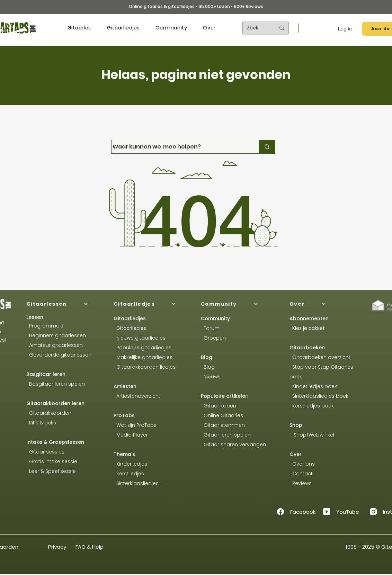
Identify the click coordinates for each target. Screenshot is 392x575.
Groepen (213, 338)
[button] (79, 28)
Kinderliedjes (130, 464)
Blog (207, 357)
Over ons (302, 464)
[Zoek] (256, 28)
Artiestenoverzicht (137, 396)
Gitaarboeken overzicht (320, 357)
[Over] (328, 304)
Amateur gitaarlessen (55, 345)
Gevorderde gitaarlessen (59, 355)
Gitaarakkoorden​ (49, 413)
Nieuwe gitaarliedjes (140, 338)
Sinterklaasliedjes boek (320, 396)
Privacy (57, 547)
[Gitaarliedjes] (152, 304)
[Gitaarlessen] (64, 304)
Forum (210, 328)
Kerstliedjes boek (312, 406)
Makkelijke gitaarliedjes (143, 357)
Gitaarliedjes (131, 328)
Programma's (45, 326)
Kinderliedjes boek (313, 386)
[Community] (239, 304)
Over (296, 454)
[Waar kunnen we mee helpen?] (178, 147)
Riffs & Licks (41, 423)
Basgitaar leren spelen (56, 384)
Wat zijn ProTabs (135, 425)
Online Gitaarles (223, 415)
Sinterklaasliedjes (136, 483)
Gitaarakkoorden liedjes (145, 367)
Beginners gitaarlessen (56, 335)
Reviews (301, 483)
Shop (296, 425)
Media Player (132, 435)
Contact (301, 474)
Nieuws (212, 377)
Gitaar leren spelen (226, 435)
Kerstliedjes (129, 474)
